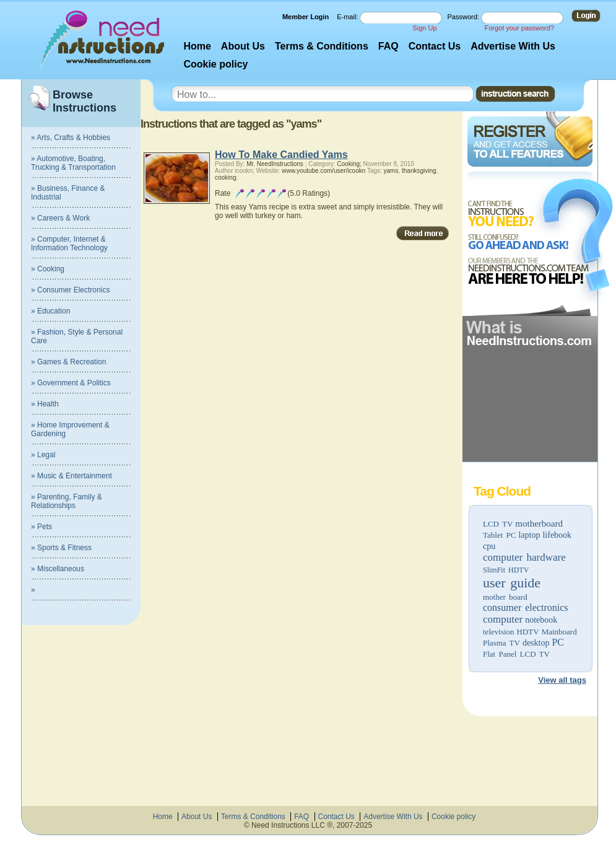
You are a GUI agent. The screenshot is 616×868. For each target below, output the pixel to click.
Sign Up (424, 28)
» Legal (43, 455)
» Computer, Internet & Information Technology (69, 243)
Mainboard (559, 632)
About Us (243, 46)
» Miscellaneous (58, 569)
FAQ (388, 46)
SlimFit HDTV (506, 570)
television (499, 632)
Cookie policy (215, 64)
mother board (505, 597)
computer (503, 619)
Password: (464, 17)
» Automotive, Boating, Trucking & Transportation (73, 163)
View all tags (562, 680)
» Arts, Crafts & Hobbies (71, 138)
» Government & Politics (71, 383)
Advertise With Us (513, 46)
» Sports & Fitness (61, 548)
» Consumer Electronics (70, 290)
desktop (536, 643)
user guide (512, 583)
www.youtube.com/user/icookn (323, 171)
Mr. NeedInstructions (275, 164)
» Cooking (48, 269)
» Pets (41, 527)
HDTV (528, 632)
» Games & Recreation (68, 362)
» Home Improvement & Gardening (70, 429)
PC (558, 642)
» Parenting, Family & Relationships (67, 501)
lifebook (557, 535)
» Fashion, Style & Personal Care (77, 336)
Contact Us (435, 46)
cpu (489, 546)
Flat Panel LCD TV (516, 654)
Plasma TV (501, 643)
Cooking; (349, 164)
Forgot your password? (520, 28)
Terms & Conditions (322, 46)
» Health (45, 404)
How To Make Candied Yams (281, 155)
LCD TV (498, 524)
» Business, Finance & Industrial (68, 193)
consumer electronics (526, 607)
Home (197, 46)
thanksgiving (419, 171)
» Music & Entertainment (72, 476)
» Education (50, 311)
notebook (541, 620)
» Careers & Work (60, 218)
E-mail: (348, 17)
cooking (225, 178)
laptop (529, 535)
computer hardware (524, 557)
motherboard (539, 524)
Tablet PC (499, 535)
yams (391, 171)
